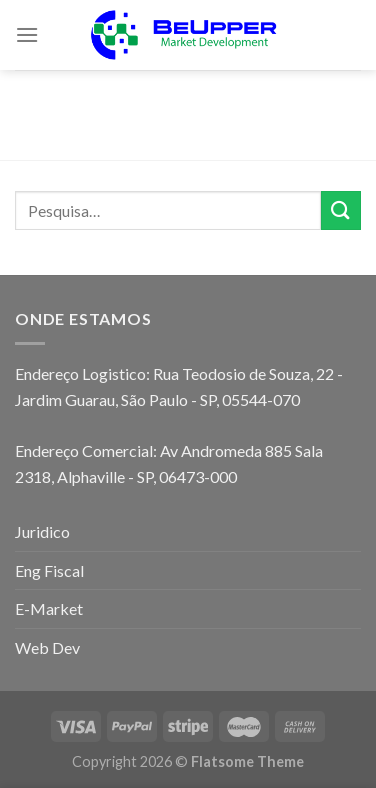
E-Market (49, 608)
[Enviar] (341, 210)
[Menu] (27, 34)
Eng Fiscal (49, 570)
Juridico (42, 531)
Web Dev (47, 647)
